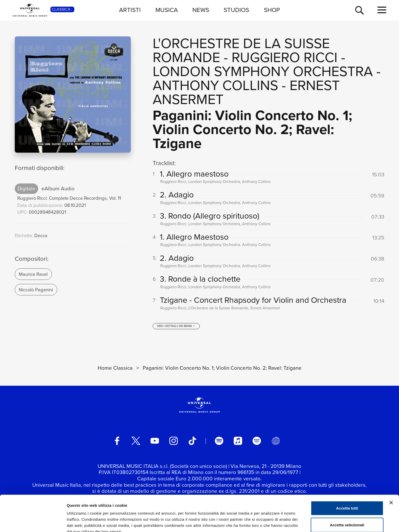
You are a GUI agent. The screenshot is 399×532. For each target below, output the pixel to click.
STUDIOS (236, 10)
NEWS (201, 10)
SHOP (272, 10)
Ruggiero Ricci (284, 57)
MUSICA (167, 10)
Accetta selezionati (347, 499)
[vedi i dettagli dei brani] (176, 326)
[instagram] (174, 441)
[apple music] (238, 441)
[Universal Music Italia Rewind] (276, 441)
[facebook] (117, 441)
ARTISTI (130, 10)
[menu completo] (382, 10)
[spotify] (219, 441)
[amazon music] (257, 441)
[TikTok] (192, 441)
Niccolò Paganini (36, 290)
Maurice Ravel (33, 274)
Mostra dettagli (268, 522)
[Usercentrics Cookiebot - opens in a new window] (33, 522)
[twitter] (136, 441)
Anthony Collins (215, 85)
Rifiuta (347, 515)
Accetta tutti (347, 482)
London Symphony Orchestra (263, 71)
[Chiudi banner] (391, 477)
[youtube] (155, 441)
